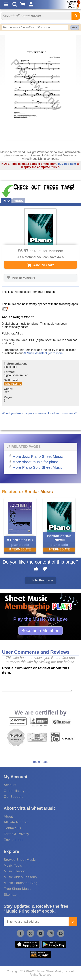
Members (56, 251)
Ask (75, 27)
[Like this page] (36, 569)
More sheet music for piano (35, 462)
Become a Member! (40, 630)
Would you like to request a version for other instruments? (39, 413)
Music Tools (13, 865)
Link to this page (41, 580)
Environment (14, 840)
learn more (56, 353)
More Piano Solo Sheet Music (37, 467)
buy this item (67, 164)
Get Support (13, 797)
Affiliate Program (17, 822)
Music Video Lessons (20, 877)
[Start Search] (76, 16)
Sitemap (10, 895)
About (8, 816)
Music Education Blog (21, 883)
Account (10, 785)
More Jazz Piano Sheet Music (38, 456)
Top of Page (40, 762)
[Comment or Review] (37, 683)
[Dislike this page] (45, 569)
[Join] (73, 922)
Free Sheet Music (17, 889)
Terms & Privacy (16, 834)
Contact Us (12, 828)
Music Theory (14, 871)
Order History (14, 791)
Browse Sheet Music (20, 860)
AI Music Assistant (35, 353)
